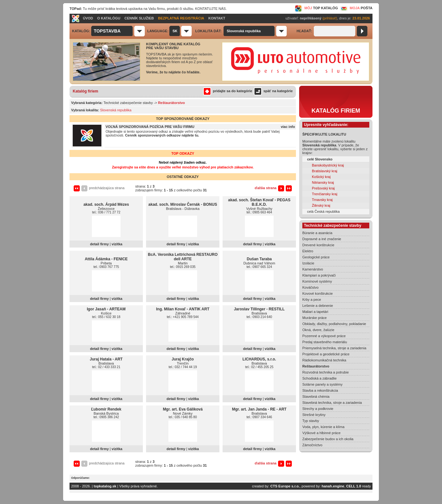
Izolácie (308, 263)
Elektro (308, 251)
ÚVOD (88, 18)
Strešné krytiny (314, 415)
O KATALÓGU (109, 18)
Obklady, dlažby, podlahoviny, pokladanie (334, 324)
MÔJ (316, 8)
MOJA (356, 8)
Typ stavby (311, 421)
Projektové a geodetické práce (326, 354)
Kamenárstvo (313, 269)
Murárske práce (314, 318)
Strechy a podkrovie (318, 409)
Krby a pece (312, 300)
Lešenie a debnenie (318, 306)
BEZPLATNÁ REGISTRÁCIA (181, 18)
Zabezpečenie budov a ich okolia (328, 439)
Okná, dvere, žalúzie (318, 330)
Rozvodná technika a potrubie (326, 372)
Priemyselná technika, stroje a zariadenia (334, 348)
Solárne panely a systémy (322, 384)
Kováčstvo (310, 287)
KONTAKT (217, 18)
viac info (288, 127)
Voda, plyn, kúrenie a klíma (323, 427)
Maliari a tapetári (315, 312)
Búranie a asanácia (317, 233)
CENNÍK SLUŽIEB (139, 18)
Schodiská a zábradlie (320, 378)
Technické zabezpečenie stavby (128, 103)
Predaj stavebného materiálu (325, 342)
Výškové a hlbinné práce (321, 433)
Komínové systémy (317, 281)
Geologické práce (316, 257)
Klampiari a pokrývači (319, 275)
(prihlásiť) (330, 18)
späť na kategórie (273, 91)
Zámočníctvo (312, 445)
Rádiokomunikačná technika (324, 360)
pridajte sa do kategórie (228, 91)
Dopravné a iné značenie (322, 239)
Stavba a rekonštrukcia (320, 390)
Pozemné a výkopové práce (324, 336)
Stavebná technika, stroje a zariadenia (332, 403)
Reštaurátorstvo (316, 366)
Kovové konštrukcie (317, 293)
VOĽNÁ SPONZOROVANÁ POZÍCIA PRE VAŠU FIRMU (150, 127)
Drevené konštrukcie (318, 245)
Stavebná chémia (316, 397)
